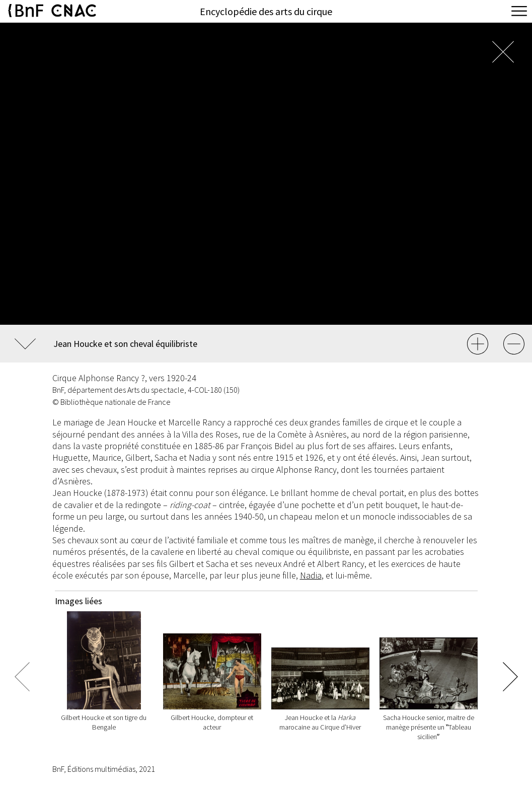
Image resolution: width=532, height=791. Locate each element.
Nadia (311, 575)
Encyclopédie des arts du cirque (266, 11)
